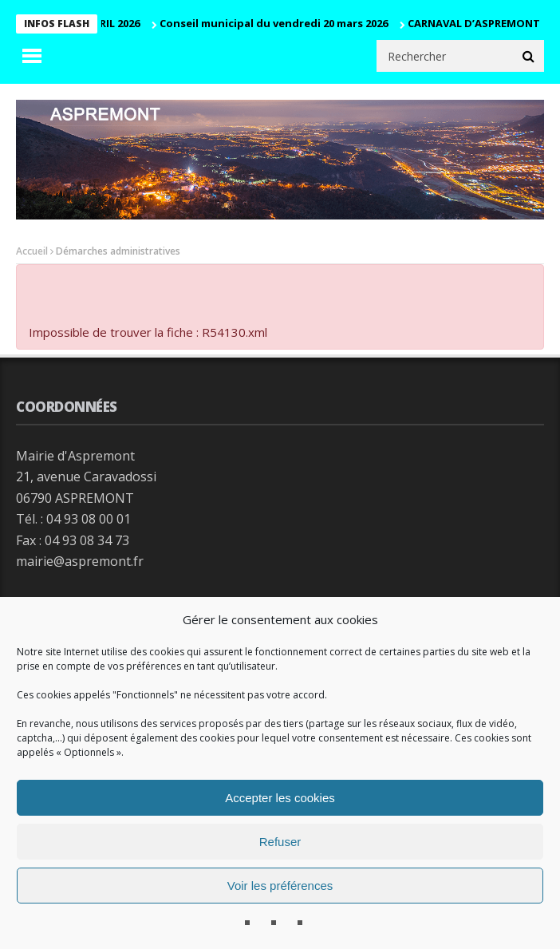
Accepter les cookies (280, 798)
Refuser (280, 842)
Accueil (32, 251)
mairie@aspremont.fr (80, 561)
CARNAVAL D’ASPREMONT (477, 23)
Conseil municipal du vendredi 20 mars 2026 (277, 23)
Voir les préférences (280, 886)
